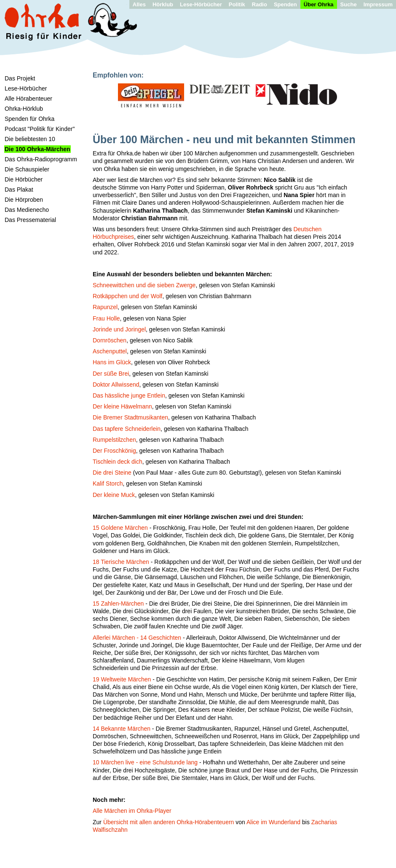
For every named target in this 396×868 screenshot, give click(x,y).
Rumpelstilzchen (114, 440)
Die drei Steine (112, 473)
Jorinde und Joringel (119, 329)
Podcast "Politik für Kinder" (40, 129)
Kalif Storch (108, 483)
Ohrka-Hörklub (24, 109)
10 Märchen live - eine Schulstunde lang (145, 762)
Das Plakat (19, 190)
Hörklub (163, 4)
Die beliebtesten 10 (30, 139)
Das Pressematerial (30, 220)
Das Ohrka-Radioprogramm (41, 159)
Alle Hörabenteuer (28, 99)
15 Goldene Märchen (120, 528)
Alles (139, 4)
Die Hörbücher (24, 179)
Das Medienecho (27, 210)
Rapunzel (105, 307)
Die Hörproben (24, 200)
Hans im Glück (112, 362)
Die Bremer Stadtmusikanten (130, 417)
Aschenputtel (110, 351)
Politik (237, 4)
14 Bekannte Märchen (122, 729)
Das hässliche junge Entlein (129, 395)
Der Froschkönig (114, 451)
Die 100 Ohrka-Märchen (37, 149)
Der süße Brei (111, 374)
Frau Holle (106, 318)
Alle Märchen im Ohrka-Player (132, 811)
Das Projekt (20, 78)
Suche (349, 4)
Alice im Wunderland (273, 822)
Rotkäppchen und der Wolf (128, 296)
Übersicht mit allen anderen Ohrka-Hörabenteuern (169, 822)
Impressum (378, 4)
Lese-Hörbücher (201, 4)
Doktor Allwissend (116, 385)
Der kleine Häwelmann (122, 406)
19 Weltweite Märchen (122, 679)
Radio (260, 4)
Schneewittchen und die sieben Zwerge (144, 285)
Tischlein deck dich (118, 462)
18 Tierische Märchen (121, 562)
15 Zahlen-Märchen (118, 604)
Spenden (285, 4)
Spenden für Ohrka (29, 119)
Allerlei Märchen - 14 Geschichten (137, 638)
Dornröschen (110, 340)
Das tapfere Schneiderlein (127, 429)
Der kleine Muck (114, 495)
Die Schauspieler (27, 169)
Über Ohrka (319, 4)
